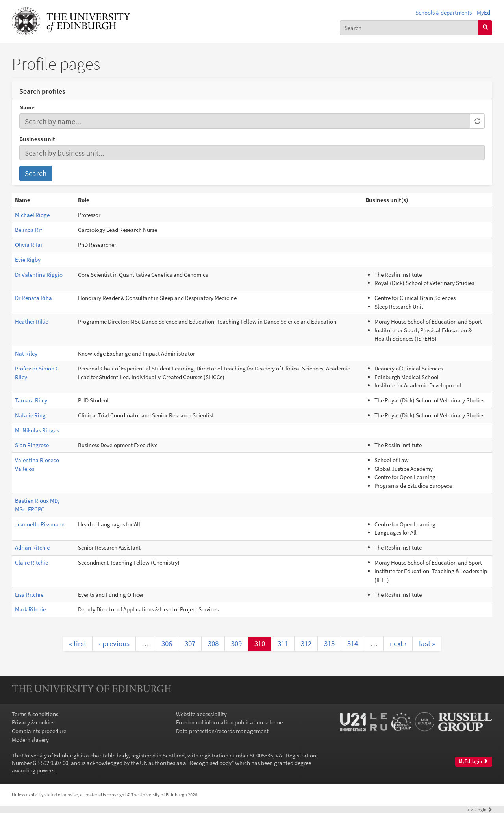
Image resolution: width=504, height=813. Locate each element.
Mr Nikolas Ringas (37, 430)
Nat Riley (26, 353)
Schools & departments (444, 12)
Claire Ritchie (31, 562)
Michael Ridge (32, 215)
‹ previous (114, 643)
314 (353, 643)
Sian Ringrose (32, 445)
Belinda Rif (28, 230)
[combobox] (409, 28)
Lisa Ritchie (29, 595)
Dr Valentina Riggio (39, 275)
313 (329, 643)
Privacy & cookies (33, 722)
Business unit (37, 139)
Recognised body (211, 763)
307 (190, 643)
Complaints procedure (39, 731)
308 (213, 643)
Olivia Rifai (29, 245)
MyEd (484, 12)
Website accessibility (201, 714)
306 (167, 643)
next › (398, 643)
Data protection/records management (222, 731)
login (480, 810)
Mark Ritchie (30, 609)
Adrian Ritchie (32, 547)
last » (427, 643)
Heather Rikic (31, 321)
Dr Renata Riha (33, 298)
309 (236, 643)
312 (306, 643)
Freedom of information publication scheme (229, 722)
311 (283, 643)
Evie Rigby (28, 260)
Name (27, 107)
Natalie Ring (30, 415)
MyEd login (473, 761)
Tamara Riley (31, 400)
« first (78, 643)
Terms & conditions (35, 714)
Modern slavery (30, 740)
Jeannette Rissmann (40, 524)
